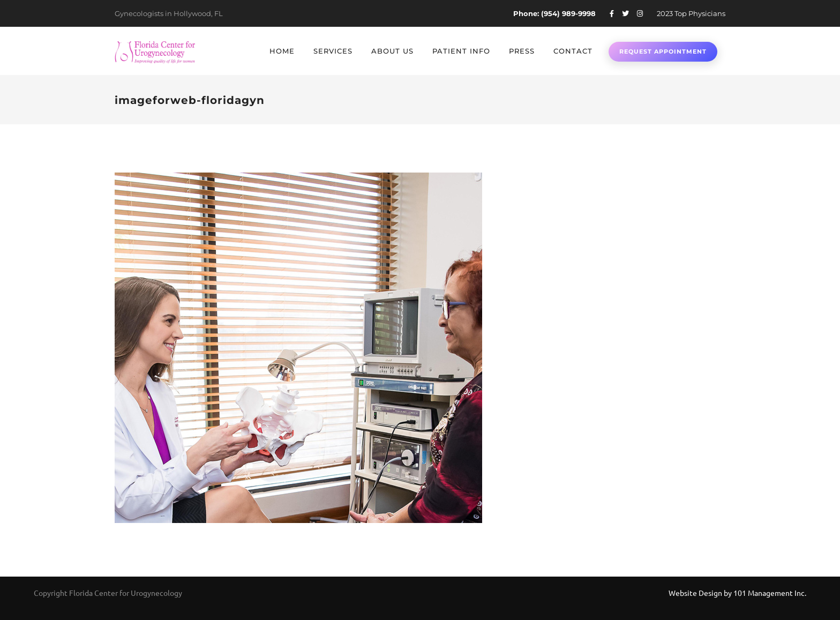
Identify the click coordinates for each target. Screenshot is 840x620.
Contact (573, 51)
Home (282, 51)
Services (333, 51)
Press (522, 51)
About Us (392, 51)
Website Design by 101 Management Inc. (737, 593)
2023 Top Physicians (691, 13)
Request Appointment (663, 51)
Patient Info (461, 51)
